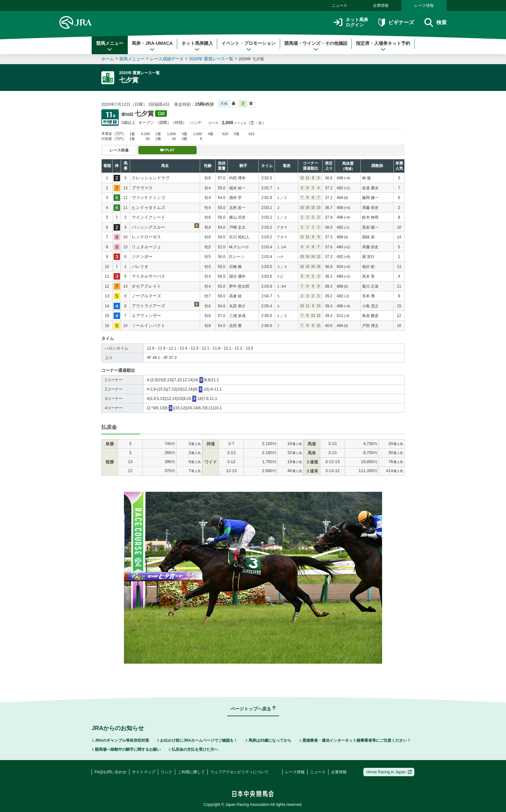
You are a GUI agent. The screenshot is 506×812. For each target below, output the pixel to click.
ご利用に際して (191, 772)
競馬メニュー (110, 46)
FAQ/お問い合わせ (111, 772)
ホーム (108, 59)
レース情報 (424, 5)
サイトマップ (144, 772)
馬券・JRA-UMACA (152, 46)
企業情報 (381, 5)
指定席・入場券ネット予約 (383, 46)
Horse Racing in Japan (389, 772)
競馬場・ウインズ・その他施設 (316, 46)
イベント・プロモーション (248, 46)
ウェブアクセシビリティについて (239, 772)
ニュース (339, 5)
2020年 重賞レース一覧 (211, 59)
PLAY (167, 150)
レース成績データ (167, 59)
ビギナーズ (396, 22)
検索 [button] (435, 22)
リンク (167, 772)
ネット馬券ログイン (351, 22)
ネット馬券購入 (197, 46)
